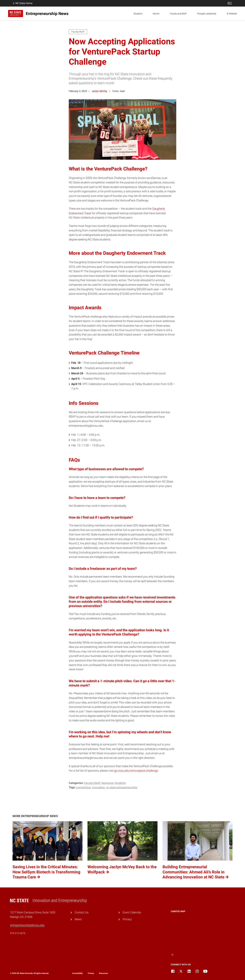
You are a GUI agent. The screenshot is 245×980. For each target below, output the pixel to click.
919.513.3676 (18, 933)
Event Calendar (132, 912)
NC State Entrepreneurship (122, 787)
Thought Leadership (207, 14)
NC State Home (22, 3)
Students (138, 14)
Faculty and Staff (178, 14)
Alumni (156, 14)
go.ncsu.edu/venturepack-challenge (136, 771)
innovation (99, 787)
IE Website (232, 14)
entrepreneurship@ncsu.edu (27, 925)
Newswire (107, 783)
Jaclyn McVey (99, 91)
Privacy (127, 919)
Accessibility (77, 973)
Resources (103, 973)
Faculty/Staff (92, 783)
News (78, 919)
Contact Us (82, 912)
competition (84, 787)
